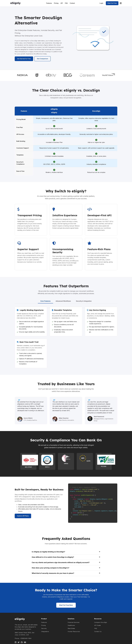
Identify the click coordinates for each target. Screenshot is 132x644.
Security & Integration (84, 301)
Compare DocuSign (101, 622)
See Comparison (42, 59)
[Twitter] (19, 642)
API (62, 3)
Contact (72, 3)
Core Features (45, 301)
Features (49, 3)
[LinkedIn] (16, 642)
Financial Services (74, 622)
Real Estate (71, 628)
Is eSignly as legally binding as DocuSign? (66, 552)
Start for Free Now (66, 605)
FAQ (66, 3)
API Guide (97, 625)
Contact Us (98, 631)
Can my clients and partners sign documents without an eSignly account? (66, 562)
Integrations (45, 631)
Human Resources (74, 631)
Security (44, 628)
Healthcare (71, 625)
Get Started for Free (24, 59)
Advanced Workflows (63, 301)
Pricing (56, 3)
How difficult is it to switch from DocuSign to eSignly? (66, 557)
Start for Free (112, 3)
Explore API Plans (23, 516)
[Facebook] (22, 642)
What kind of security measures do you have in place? (66, 573)
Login (101, 3)
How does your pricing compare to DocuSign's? (66, 568)
